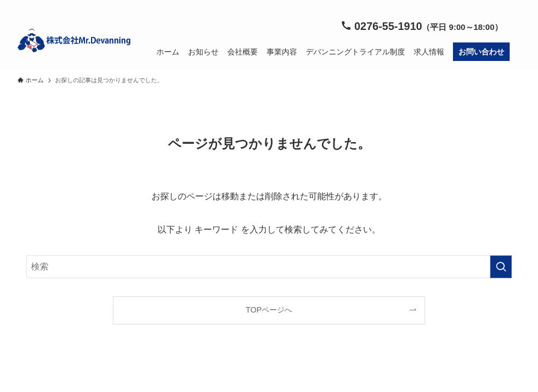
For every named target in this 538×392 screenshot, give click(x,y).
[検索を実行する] (501, 267)
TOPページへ (269, 310)
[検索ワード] (269, 267)
